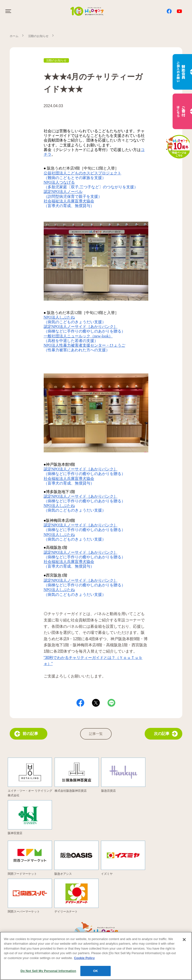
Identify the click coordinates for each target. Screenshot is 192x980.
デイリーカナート (66, 912)
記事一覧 (96, 734)
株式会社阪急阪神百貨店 (71, 791)
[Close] (184, 942)
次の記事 (166, 734)
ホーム (14, 36)
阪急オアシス (63, 874)
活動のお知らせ (38, 36)
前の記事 (26, 734)
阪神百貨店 (15, 833)
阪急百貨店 (109, 791)
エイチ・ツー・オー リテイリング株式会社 (30, 793)
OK (96, 974)
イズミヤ (107, 874)
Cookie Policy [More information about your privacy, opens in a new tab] (84, 961)
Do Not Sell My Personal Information (48, 974)
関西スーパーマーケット (24, 912)
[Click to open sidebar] (9, 11)
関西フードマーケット (22, 874)
